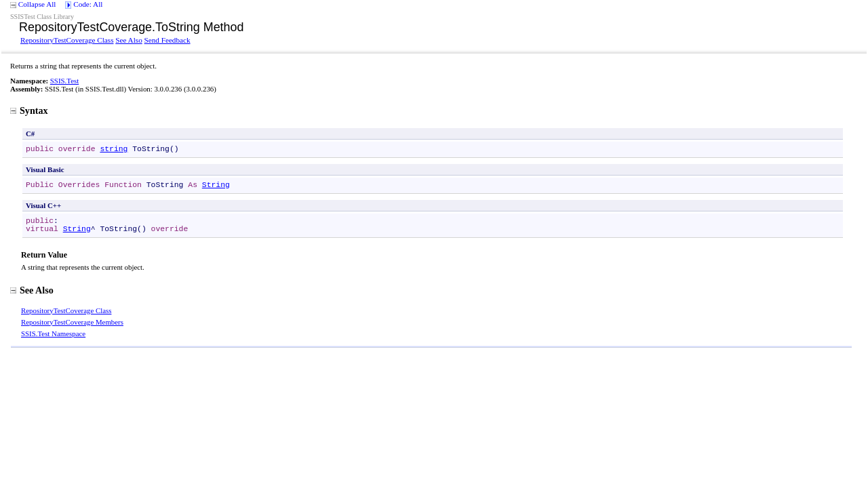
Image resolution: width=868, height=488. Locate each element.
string (114, 149)
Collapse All (37, 4)
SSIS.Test (64, 81)
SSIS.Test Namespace (53, 333)
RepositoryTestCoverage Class (67, 40)
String (216, 185)
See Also (129, 40)
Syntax (29, 110)
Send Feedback (167, 40)
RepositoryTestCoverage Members (72, 322)
